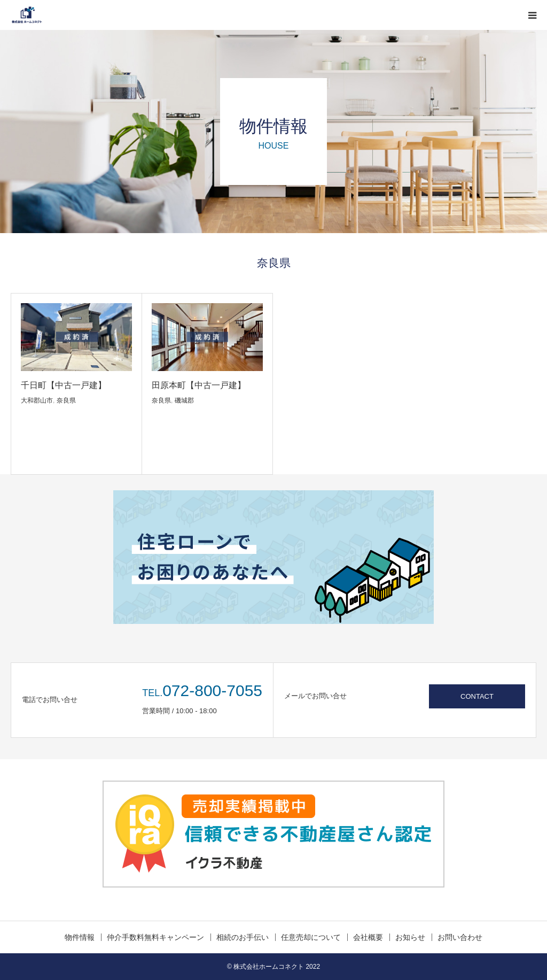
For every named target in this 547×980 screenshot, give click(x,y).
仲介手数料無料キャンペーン (155, 937)
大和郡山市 (37, 400)
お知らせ (410, 937)
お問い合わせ (460, 937)
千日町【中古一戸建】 (64, 385)
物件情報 (80, 937)
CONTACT (477, 696)
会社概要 (368, 937)
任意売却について (311, 937)
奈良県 (66, 400)
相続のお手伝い (243, 937)
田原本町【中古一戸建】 (199, 385)
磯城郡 (184, 400)
